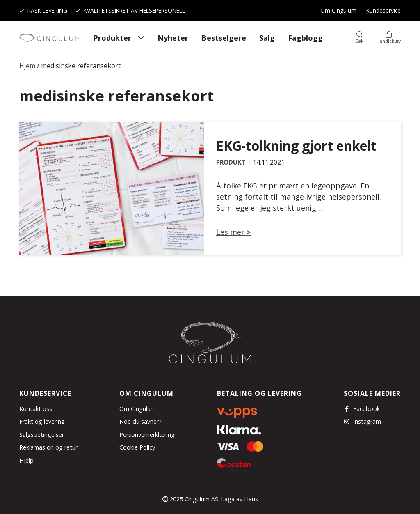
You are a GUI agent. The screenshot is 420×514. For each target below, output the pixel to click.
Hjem (27, 66)
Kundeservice (383, 10)
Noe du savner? (140, 421)
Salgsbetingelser (42, 435)
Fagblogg (305, 38)
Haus (251, 499)
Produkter (112, 38)
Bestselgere (224, 38)
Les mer (230, 232)
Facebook (362, 409)
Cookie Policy (137, 447)
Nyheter (173, 38)
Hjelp (26, 460)
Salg (267, 38)
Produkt (231, 162)
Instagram (362, 421)
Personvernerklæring (147, 435)
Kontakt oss (36, 409)
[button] (360, 38)
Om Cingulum (338, 10)
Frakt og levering (42, 421)
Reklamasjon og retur (48, 447)
